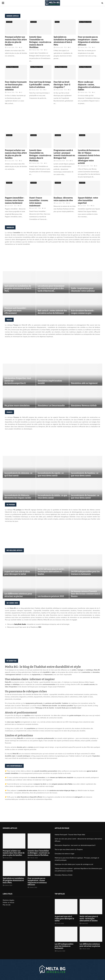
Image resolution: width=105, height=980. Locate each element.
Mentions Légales (8, 900)
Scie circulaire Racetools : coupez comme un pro (83, 312)
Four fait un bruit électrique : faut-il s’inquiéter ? (62, 85)
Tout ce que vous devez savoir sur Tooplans (69, 849)
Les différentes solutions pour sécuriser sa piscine (18, 595)
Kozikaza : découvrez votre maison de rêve (63, 199)
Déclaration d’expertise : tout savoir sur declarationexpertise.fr (18, 381)
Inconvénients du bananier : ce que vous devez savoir (85, 497)
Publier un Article (8, 902)
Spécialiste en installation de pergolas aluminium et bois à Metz (65, 41)
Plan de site (7, 905)
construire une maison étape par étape (62, 790)
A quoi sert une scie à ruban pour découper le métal (17, 573)
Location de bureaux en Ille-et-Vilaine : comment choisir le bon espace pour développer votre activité (89, 157)
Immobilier (9, 22)
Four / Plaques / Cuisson (85, 22)
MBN (40, 627)
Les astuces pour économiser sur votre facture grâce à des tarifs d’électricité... (51, 288)
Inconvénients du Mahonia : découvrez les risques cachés (18, 497)
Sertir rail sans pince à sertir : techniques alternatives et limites (51, 572)
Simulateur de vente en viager (65, 854)
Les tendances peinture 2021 (51, 596)
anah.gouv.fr (79, 797)
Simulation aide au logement (84, 383)
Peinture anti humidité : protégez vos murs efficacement (15, 311)
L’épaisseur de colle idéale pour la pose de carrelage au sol (74, 864)
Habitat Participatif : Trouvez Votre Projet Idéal (70, 835)
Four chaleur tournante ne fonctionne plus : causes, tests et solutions (16, 86)
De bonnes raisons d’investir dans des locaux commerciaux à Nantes (86, 594)
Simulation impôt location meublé (50, 382)
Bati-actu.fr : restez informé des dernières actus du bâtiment (52, 312)
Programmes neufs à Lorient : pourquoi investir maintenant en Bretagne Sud (64, 154)
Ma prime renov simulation (17, 406)
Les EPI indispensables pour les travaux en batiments (85, 573)
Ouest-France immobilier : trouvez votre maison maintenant (39, 202)
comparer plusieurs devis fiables (62, 784)
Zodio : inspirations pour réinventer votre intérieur (83, 290)
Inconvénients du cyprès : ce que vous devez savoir (51, 474)
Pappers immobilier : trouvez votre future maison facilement (15, 200)
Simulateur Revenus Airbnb (84, 406)
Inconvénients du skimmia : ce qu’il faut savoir (18, 474)
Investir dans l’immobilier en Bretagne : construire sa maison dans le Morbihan (40, 42)
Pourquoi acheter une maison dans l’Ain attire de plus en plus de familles (16, 41)
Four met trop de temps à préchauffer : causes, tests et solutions (40, 85)
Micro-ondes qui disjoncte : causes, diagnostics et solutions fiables (89, 86)
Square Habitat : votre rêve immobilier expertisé (88, 200)
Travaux (57, 22)
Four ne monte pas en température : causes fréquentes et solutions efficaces (89, 41)
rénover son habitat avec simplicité (61, 777)
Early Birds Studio (20, 624)
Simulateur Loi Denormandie (51, 406)
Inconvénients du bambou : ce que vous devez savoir (85, 474)
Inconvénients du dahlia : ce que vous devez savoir (52, 497)
